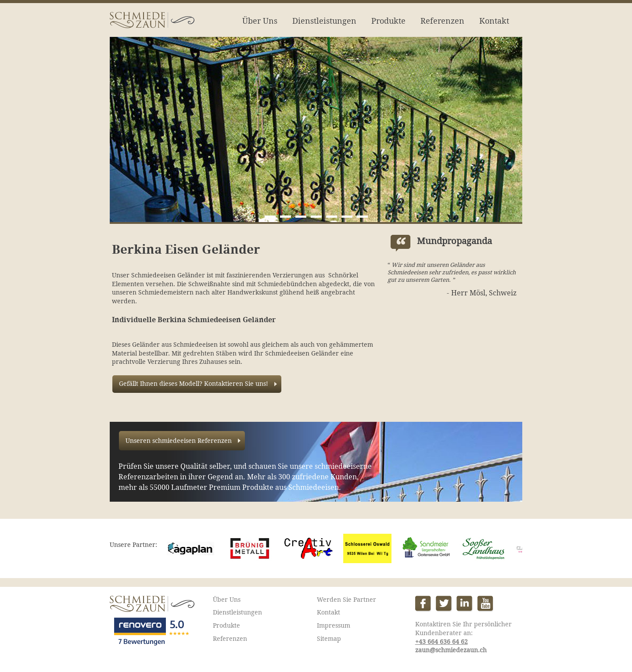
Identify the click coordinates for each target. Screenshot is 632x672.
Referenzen (442, 21)
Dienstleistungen (324, 21)
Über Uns (260, 21)
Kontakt (494, 21)
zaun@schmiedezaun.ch (451, 650)
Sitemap (329, 639)
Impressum (334, 625)
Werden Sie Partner (347, 600)
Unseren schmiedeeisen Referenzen (179, 441)
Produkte (388, 21)
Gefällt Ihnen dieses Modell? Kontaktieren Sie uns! (194, 384)
